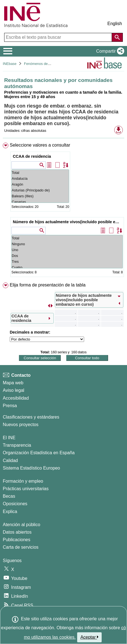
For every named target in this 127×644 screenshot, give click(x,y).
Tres (67, 262)
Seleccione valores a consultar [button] (40, 145)
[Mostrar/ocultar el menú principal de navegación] (8, 51)
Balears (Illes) (40, 196)
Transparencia (17, 445)
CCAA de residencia (32, 156)
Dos (67, 256)
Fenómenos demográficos (45, 64)
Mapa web (13, 383)
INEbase (10, 64)
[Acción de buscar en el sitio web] (117, 37)
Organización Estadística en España (39, 453)
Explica (10, 511)
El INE (9, 438)
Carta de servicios (21, 547)
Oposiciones (15, 504)
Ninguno (67, 244)
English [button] (115, 24)
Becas (9, 496)
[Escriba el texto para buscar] (59, 37)
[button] (109, 51)
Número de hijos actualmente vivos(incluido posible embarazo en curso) (68, 222)
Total (40, 173)
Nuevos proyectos (21, 425)
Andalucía (40, 178)
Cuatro (67, 267)
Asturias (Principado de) (40, 190)
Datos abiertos (17, 532)
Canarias (40, 202)
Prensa (10, 406)
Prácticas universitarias (26, 489)
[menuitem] (63, 211)
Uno (67, 250)
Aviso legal (14, 390)
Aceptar (90, 637)
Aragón (40, 184)
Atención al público (21, 525)
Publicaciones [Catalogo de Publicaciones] (17, 540)
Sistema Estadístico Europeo (31, 468)
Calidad (10, 460)
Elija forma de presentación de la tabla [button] (48, 285)
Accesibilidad (16, 398)
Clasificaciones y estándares (31, 417)
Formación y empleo (23, 481)
